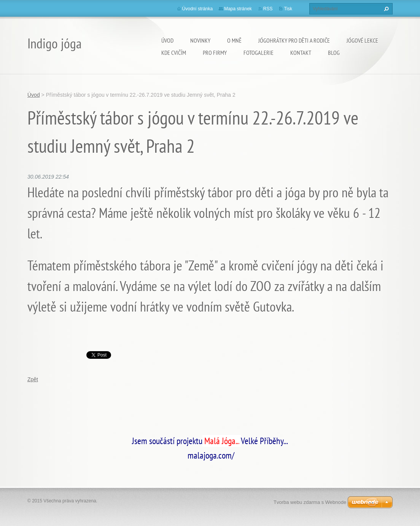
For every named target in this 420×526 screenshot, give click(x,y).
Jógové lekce (362, 40)
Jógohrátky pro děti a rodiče (294, 40)
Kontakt (301, 53)
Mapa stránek (238, 9)
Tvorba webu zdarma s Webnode (310, 502)
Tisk (288, 9)
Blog (334, 53)
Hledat (385, 9)
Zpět (33, 379)
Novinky (200, 40)
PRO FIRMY (215, 53)
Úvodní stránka (198, 9)
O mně (234, 40)
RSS (268, 9)
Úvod (167, 40)
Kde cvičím (174, 53)
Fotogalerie (259, 53)
